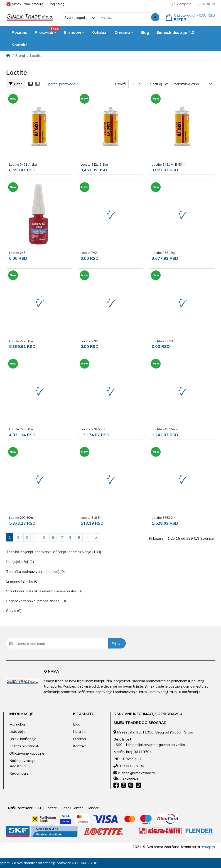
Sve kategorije (76, 17)
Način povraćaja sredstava (22, 763)
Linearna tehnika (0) (22, 581)
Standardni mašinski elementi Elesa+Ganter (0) (44, 591)
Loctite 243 (17, 253)
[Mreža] (30, 84)
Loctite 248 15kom (166, 429)
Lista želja (17, 731)
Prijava (117, 644)
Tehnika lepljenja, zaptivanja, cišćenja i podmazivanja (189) (54, 552)
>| (97, 537)
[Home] (8, 55)
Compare (182, 4)
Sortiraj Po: (159, 84)
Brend (20, 55)
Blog (77, 724)
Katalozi (80, 731)
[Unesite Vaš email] (62, 643)
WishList (206, 4)
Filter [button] (15, 84)
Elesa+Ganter (72, 808)
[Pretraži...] (124, 17)
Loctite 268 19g (163, 253)
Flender (92, 808)
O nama (79, 739)
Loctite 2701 (90, 341)
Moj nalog (17, 724)
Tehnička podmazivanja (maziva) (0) (36, 571)
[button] (58, 4)
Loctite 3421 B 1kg (94, 165)
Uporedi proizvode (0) (63, 84)
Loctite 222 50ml (21, 341)
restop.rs (208, 847)
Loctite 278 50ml (93, 429)
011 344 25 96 (82, 863)
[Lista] (37, 84)
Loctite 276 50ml (21, 429)
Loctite (51, 808)
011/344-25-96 (131, 766)
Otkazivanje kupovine (27, 753)
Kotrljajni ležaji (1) (20, 561)
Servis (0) (14, 611)
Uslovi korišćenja (23, 739)
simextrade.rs (128, 778)
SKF (39, 808)
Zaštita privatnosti (24, 746)
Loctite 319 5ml (92, 518)
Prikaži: (121, 84)
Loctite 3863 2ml (164, 518)
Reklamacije (19, 773)
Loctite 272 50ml (164, 341)
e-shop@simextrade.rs (136, 773)
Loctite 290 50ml (21, 518)
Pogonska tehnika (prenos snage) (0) (36, 601)
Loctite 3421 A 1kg (23, 165)
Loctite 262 (89, 253)
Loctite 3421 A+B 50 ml (169, 165)
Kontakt (80, 746)
